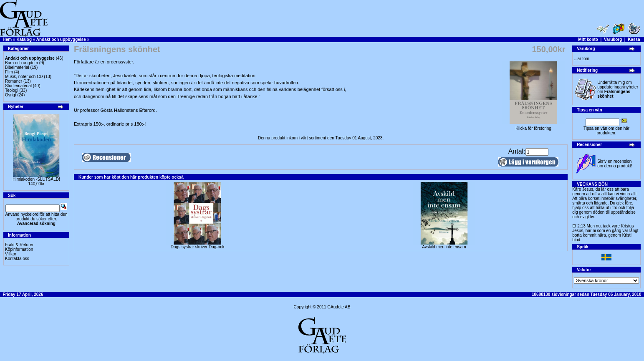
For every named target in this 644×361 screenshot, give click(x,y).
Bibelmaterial (17, 67)
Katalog (24, 39)
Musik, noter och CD (24, 77)
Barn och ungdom (21, 63)
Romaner (14, 81)
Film (9, 72)
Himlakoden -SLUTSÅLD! (36, 179)
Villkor (11, 254)
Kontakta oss (17, 259)
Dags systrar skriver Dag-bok (198, 247)
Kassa (634, 39)
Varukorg (613, 39)
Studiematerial (18, 86)
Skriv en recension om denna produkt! (615, 164)
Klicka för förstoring (533, 126)
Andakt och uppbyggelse (61, 39)
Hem (8, 39)
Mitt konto (588, 39)
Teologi (12, 90)
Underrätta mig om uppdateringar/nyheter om (618, 89)
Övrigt (11, 95)
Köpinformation (19, 249)
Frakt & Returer (19, 245)
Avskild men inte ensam (444, 247)
